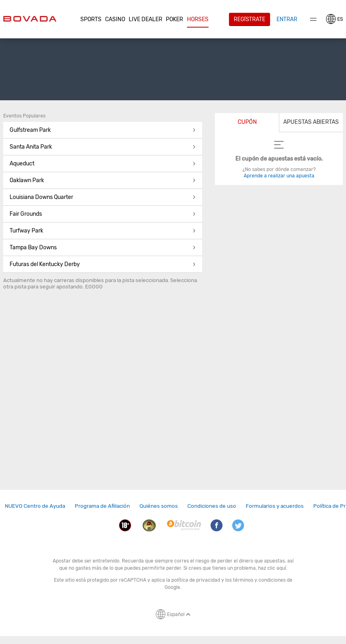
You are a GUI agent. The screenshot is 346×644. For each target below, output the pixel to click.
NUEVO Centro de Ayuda (35, 506)
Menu (313, 19)
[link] (35, 506)
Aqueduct (103, 164)
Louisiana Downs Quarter (103, 197)
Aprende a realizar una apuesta (279, 176)
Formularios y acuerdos (275, 506)
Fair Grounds (103, 214)
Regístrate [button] (250, 19)
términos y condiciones (259, 580)
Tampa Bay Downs (103, 247)
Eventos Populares (24, 116)
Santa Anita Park (103, 147)
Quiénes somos (159, 506)
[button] (91, 20)
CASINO (115, 19)
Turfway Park (103, 231)
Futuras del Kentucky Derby (103, 264)
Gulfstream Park (103, 130)
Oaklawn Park (103, 180)
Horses (198, 19)
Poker (174, 19)
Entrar (287, 19)
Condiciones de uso (212, 506)
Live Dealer (145, 19)
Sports (91, 19)
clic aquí (277, 568)
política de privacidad (196, 580)
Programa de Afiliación (102, 506)
